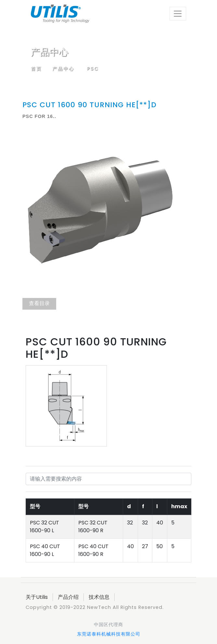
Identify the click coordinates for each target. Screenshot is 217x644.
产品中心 (63, 69)
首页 (36, 69)
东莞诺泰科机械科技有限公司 (109, 634)
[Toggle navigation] (178, 14)
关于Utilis (37, 597)
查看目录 (39, 303)
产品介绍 (68, 597)
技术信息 (99, 597)
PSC (93, 69)
